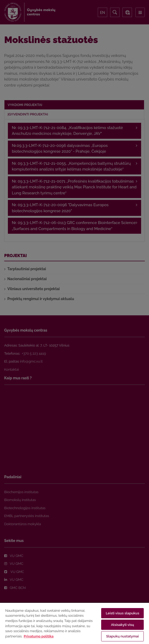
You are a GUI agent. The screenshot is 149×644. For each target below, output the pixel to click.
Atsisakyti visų (122, 625)
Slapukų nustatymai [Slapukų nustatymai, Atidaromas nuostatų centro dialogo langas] (122, 636)
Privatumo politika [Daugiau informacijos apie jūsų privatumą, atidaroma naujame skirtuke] (38, 636)
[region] (74, 623)
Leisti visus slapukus (122, 613)
